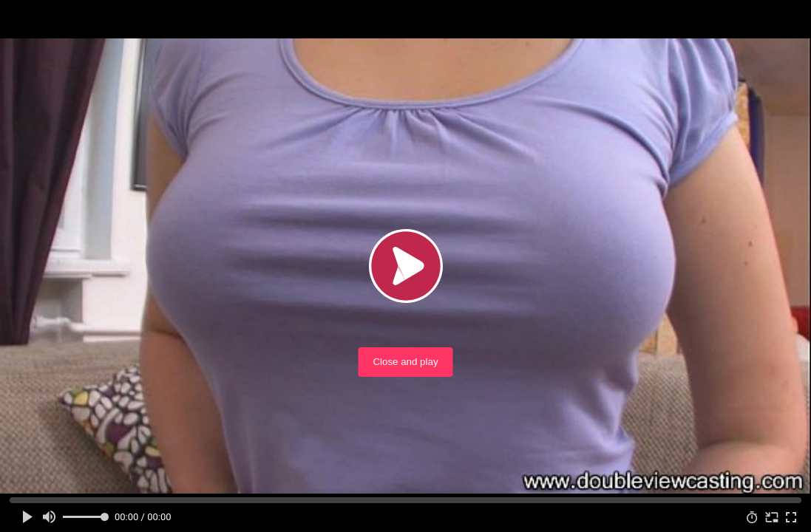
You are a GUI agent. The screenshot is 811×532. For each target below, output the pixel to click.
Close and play (405, 362)
